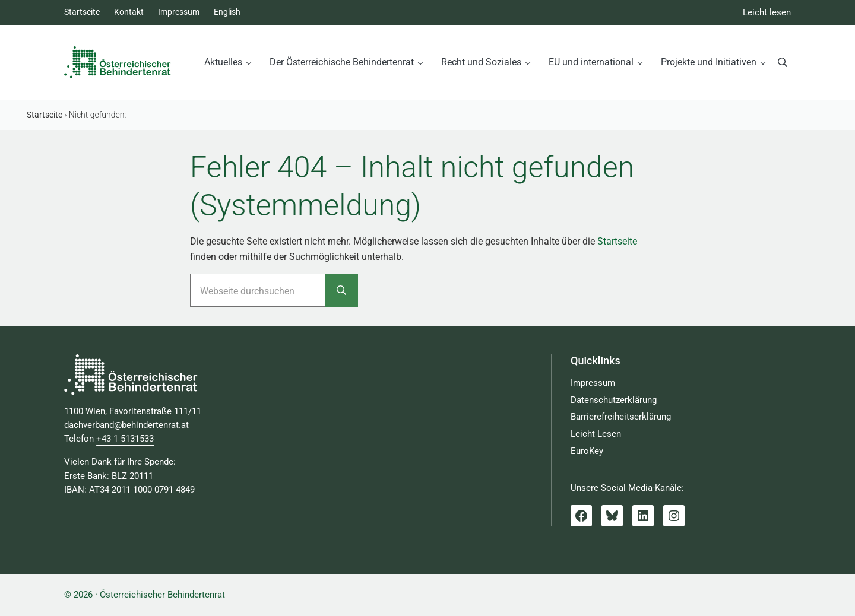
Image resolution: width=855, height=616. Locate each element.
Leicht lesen (767, 13)
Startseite (617, 241)
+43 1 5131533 (125, 439)
